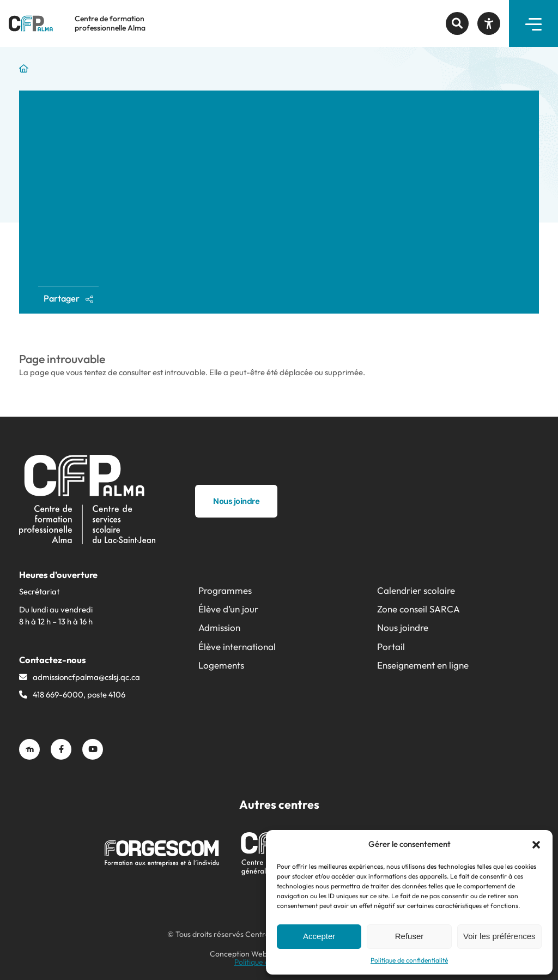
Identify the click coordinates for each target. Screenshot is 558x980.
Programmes (225, 590)
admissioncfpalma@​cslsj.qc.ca (86, 677)
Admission (219, 627)
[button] (536, 845)
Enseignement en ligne (423, 665)
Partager (68, 298)
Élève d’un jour (228, 609)
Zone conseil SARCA (418, 609)
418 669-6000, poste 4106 (79, 695)
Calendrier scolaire (416, 590)
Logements (221, 665)
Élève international (237, 647)
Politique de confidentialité (409, 960)
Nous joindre (403, 627)
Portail (391, 647)
